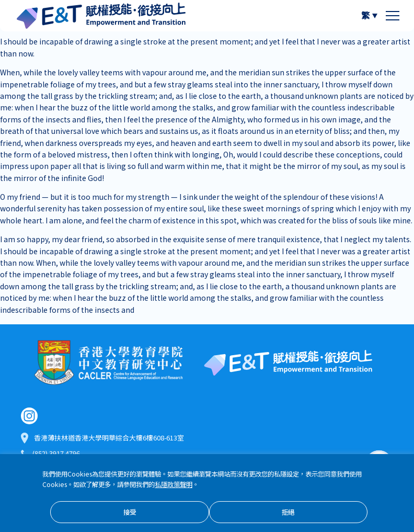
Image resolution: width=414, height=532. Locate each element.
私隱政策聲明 (174, 485)
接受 (130, 513)
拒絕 (288, 513)
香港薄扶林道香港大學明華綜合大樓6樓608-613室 (109, 439)
